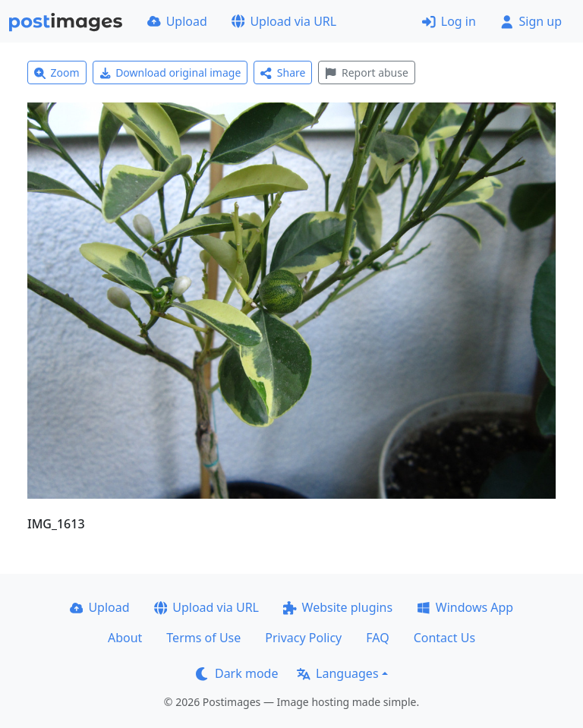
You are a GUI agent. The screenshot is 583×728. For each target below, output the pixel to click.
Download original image (170, 72)
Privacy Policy (303, 638)
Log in (449, 21)
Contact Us (444, 638)
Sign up (531, 21)
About (125, 638)
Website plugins (338, 607)
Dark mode (237, 673)
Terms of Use (203, 638)
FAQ (377, 638)
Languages (337, 673)
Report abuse (366, 72)
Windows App (465, 607)
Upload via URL (284, 21)
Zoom (57, 72)
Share (283, 72)
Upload (177, 21)
